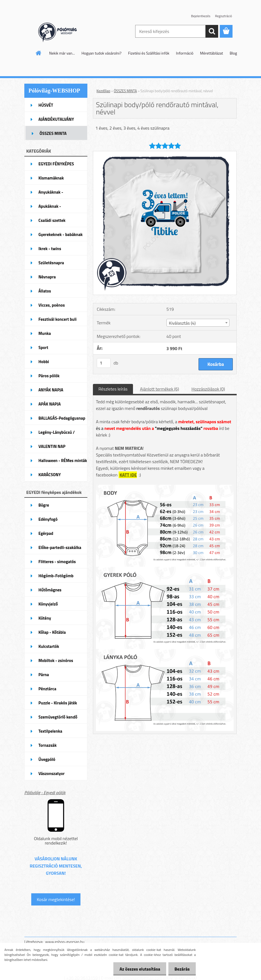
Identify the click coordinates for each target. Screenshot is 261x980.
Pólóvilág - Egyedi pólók (45, 792)
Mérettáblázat (212, 53)
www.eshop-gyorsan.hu (65, 942)
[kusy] (104, 363)
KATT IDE (128, 475)
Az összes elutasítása (137, 969)
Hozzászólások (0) (208, 389)
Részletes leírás (113, 389)
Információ (185, 53)
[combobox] (198, 323)
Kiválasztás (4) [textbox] (182, 323)
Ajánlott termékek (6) (159, 389)
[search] (212, 31)
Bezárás (181, 969)
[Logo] (62, 32)
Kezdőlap (103, 91)
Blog (233, 53)
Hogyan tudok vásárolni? (101, 53)
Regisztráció (224, 16)
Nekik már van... (62, 53)
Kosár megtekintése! (56, 899)
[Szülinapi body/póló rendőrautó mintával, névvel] (165, 153)
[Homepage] (39, 53)
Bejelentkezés (201, 16)
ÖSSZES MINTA (126, 91)
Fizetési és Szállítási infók (149, 53)
